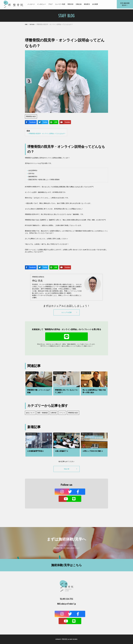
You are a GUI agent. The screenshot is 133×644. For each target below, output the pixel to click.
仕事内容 (54, 413)
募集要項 (87, 5)
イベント (62, 413)
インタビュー (41, 5)
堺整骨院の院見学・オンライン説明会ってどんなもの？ (47, 134)
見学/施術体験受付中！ (125, 5)
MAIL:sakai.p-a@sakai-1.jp (66, 604)
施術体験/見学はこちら (67, 565)
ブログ (50, 5)
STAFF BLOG (32, 24)
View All (71, 469)
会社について (30, 413)
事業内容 (70, 5)
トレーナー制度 (60, 5)
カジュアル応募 (70, 312)
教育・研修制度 (43, 413)
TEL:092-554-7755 (66, 599)
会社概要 (95, 5)
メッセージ (31, 5)
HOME (26, 24)
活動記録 (79, 5)
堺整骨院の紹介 (73, 413)
